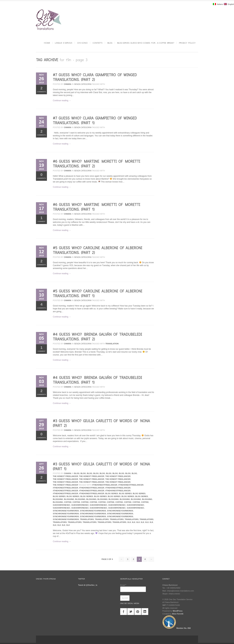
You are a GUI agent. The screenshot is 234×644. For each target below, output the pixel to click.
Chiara (68, 84)
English (229, 4)
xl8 (129, 522)
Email (123, 585)
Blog (110, 43)
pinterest (138, 612)
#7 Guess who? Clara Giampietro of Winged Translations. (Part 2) (95, 77)
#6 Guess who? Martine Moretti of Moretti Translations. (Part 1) (96, 207)
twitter (131, 612)
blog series (112, 493)
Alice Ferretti (178, 614)
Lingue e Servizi (64, 43)
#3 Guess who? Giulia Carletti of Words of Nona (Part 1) (101, 466)
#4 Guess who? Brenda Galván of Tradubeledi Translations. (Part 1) (97, 380)
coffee (68, 502)
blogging (58, 499)
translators (87, 519)
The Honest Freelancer (65, 476)
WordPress (178, 611)
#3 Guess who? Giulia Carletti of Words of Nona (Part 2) (101, 423)
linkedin (145, 612)
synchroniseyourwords (66, 511)
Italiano (218, 4)
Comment (41, 219)
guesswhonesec (62, 505)
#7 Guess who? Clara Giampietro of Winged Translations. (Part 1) (95, 120)
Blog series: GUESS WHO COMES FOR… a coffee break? (146, 43)
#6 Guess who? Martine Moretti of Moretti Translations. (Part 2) (96, 164)
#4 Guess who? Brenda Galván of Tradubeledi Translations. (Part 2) (97, 337)
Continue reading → (62, 101)
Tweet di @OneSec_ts (88, 585)
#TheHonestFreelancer (105, 485)
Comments (41, 89)
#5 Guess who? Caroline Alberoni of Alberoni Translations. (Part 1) (97, 293)
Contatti (97, 43)
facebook (124, 612)
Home (47, 43)
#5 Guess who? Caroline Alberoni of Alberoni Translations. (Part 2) (97, 250)
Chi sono (82, 43)
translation (112, 344)
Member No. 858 (177, 628)
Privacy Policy (187, 43)
